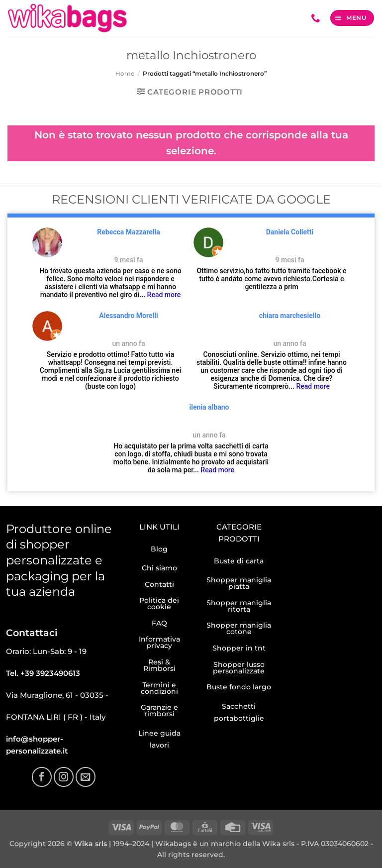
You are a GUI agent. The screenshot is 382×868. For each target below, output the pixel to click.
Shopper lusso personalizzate (239, 668)
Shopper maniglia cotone (239, 628)
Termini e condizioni (159, 688)
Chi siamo (159, 568)
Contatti (159, 584)
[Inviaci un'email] (86, 777)
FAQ (159, 623)
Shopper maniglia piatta (239, 583)
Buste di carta (239, 561)
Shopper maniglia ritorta (239, 606)
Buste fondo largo (239, 687)
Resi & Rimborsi (159, 665)
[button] (352, 18)
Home (125, 73)
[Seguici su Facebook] (42, 777)
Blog (159, 549)
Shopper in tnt (239, 648)
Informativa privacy (159, 642)
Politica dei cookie (159, 603)
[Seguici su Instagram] (64, 777)
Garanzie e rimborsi (159, 710)
